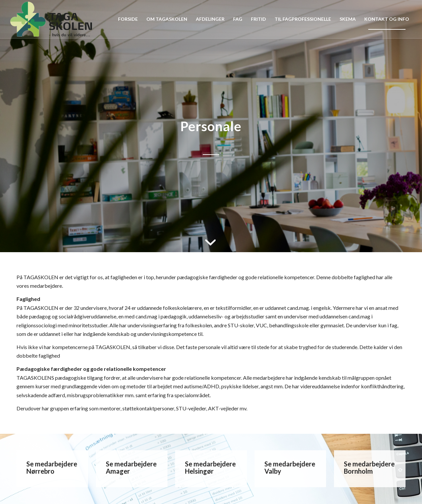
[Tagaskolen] (51, 19)
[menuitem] (128, 19)
